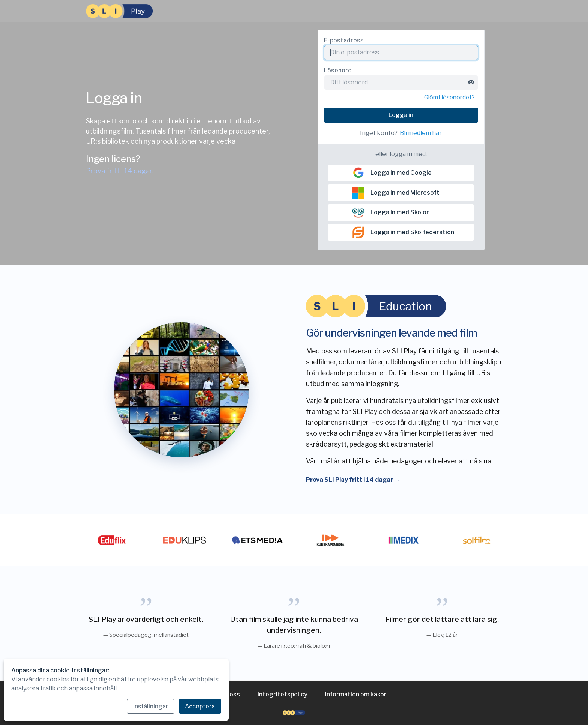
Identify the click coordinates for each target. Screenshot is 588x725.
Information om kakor (356, 694)
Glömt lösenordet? (448, 97)
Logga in (401, 115)
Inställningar (149, 706)
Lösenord (338, 70)
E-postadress (344, 40)
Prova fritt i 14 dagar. (120, 171)
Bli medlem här (421, 133)
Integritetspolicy (283, 694)
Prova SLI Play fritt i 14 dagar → (353, 481)
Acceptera (199, 706)
